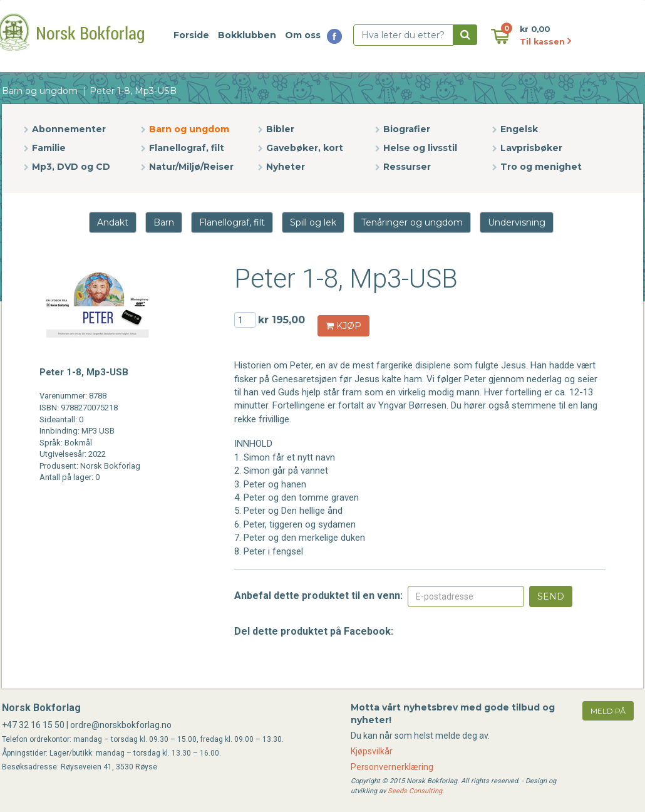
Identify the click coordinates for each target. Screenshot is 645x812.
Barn (164, 222)
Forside (191, 35)
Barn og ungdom (40, 91)
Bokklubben (247, 35)
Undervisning (517, 222)
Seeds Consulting (415, 791)
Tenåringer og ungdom (412, 222)
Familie (49, 148)
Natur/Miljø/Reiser (191, 167)
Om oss (303, 35)
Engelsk (519, 129)
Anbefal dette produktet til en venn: (318, 596)
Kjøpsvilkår (372, 751)
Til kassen (545, 42)
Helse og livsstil (420, 148)
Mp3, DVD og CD (71, 167)
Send (551, 596)
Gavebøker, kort (305, 148)
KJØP (343, 326)
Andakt (113, 222)
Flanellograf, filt (187, 148)
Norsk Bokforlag (41, 708)
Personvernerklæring (392, 767)
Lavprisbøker (531, 148)
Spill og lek (313, 222)
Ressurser (407, 167)
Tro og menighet (541, 167)
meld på (608, 711)
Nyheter (286, 167)
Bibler (280, 129)
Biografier (407, 129)
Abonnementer (69, 129)
